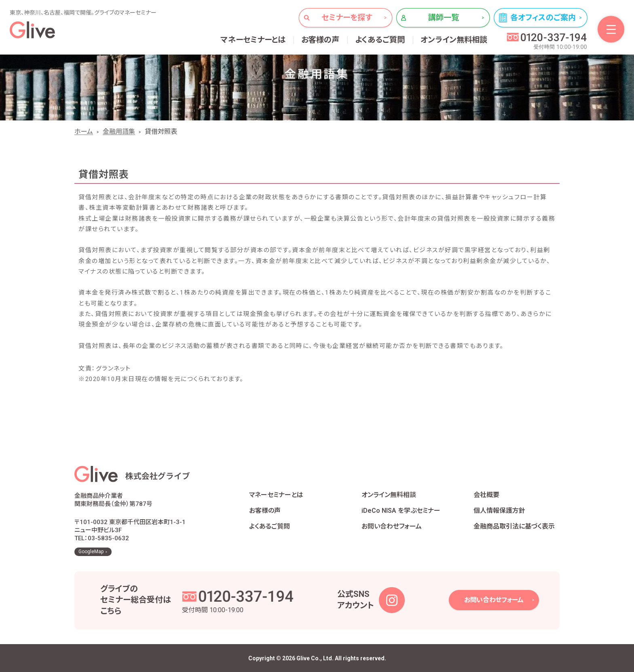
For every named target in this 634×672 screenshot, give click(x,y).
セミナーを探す (347, 18)
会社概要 (486, 495)
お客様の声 (320, 40)
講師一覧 (444, 18)
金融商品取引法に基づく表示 (514, 526)
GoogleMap (91, 552)
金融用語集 (119, 132)
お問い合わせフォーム (392, 526)
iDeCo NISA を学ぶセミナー (401, 511)
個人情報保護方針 (499, 511)
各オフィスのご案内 (543, 18)
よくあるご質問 (380, 40)
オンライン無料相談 (454, 40)
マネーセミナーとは (253, 40)
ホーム (84, 132)
